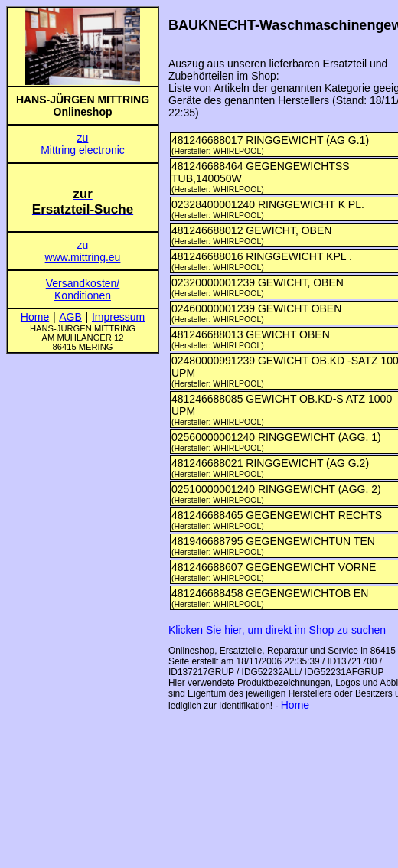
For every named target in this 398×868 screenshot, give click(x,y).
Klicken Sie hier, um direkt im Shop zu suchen (277, 630)
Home (295, 705)
